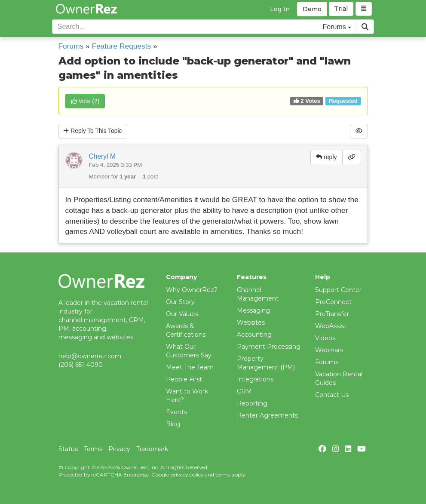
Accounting (254, 335)
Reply (94, 131)
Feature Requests (122, 46)
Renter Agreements (267, 415)
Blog (173, 424)
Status (68, 449)
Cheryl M (102, 156)
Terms (93, 449)
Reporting (252, 403)
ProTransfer (332, 314)
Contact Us (332, 395)
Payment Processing (269, 347)
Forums (71, 46)
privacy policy (187, 475)
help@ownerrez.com (90, 356)
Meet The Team (190, 367)
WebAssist (331, 326)
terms (223, 475)
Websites (251, 323)
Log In (280, 9)
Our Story (180, 302)
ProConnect (333, 302)
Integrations (255, 379)
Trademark (152, 449)
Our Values (182, 314)
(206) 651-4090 (81, 365)
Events (176, 412)
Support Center (338, 290)
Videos (325, 338)
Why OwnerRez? (192, 290)
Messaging (253, 310)
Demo (312, 9)
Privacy (119, 449)
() (85, 101)
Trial (341, 9)
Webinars (329, 350)
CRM (244, 391)
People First (184, 379)
